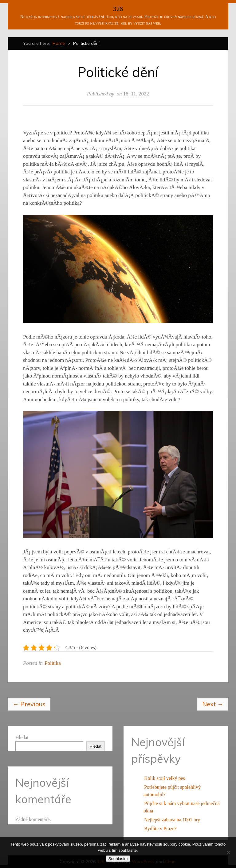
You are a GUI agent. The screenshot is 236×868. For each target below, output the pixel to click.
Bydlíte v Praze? (160, 829)
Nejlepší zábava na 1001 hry (172, 820)
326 (118, 9)
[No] (228, 852)
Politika (53, 663)
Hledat (22, 737)
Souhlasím (118, 859)
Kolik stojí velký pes (165, 778)
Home (59, 43)
